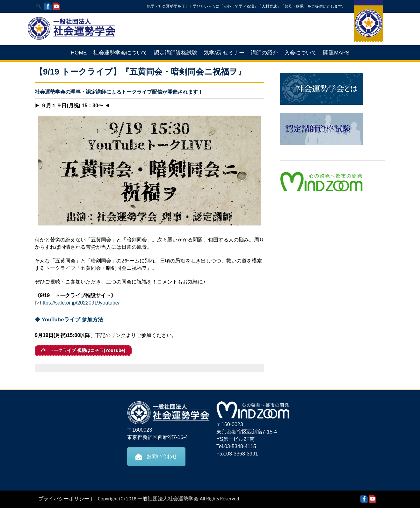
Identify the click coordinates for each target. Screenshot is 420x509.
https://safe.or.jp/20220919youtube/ (80, 303)
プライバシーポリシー (64, 500)
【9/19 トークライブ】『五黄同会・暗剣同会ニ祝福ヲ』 (140, 72)
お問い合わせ (156, 457)
